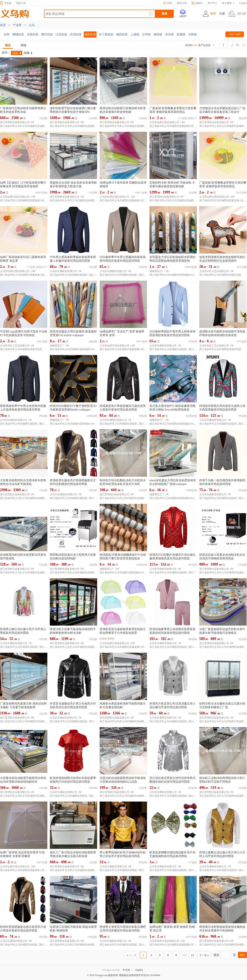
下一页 (203, 955)
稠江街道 (47, 34)
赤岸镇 (169, 34)
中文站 (126, 970)
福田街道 (122, 34)
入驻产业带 (235, 34)
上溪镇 (135, 34)
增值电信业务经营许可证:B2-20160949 (139, 975)
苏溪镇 (181, 34)
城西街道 (90, 34)
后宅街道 (76, 34)
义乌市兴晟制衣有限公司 (63, 271)
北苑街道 (33, 34)
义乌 (32, 25)
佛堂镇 (158, 34)
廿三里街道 (106, 34)
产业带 (17, 25)
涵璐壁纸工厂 (157, 271)
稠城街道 (18, 34)
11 (193, 955)
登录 (209, 14)
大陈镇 (192, 34)
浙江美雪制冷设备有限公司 (15, 122)
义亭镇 (146, 34)
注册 (222, 14)
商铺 (23, 45)
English (139, 970)
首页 (3, 25)
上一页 (133, 955)
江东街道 (61, 34)
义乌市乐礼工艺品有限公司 (214, 271)
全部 (7, 34)
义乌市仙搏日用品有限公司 (164, 122)
